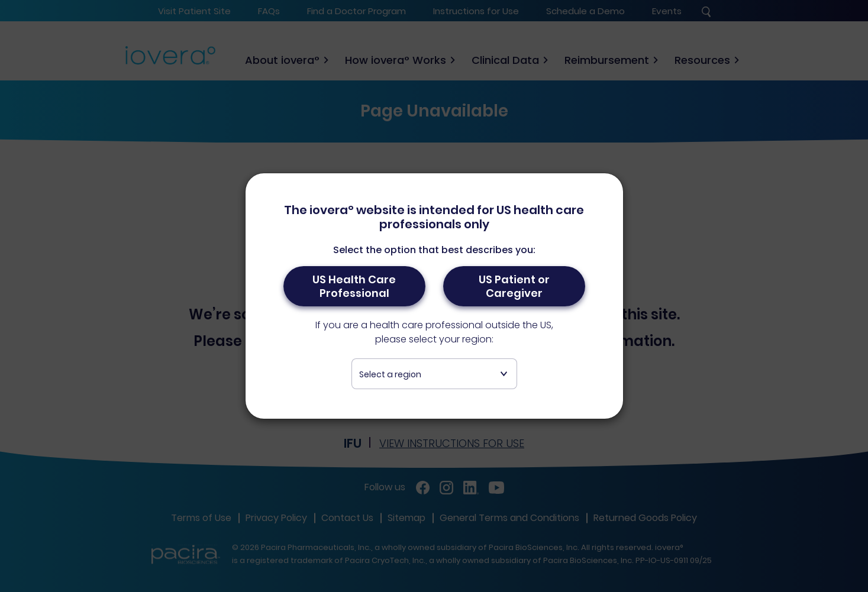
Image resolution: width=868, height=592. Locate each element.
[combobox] (434, 374)
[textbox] (434, 374)
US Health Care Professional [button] (354, 286)
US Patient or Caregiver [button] (514, 286)
